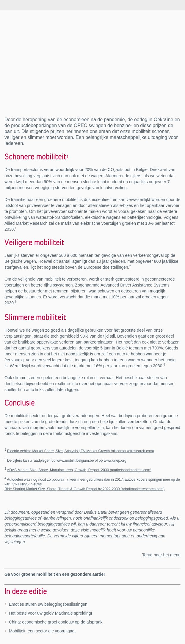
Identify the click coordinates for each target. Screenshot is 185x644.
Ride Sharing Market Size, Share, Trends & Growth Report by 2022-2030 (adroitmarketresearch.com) (84, 489)
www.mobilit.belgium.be (75, 461)
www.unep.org (115, 461)
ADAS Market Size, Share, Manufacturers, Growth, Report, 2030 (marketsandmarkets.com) (79, 470)
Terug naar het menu (161, 555)
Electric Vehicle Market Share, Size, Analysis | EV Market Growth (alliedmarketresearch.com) (81, 451)
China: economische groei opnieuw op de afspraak (56, 622)
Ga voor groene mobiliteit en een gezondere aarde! (55, 574)
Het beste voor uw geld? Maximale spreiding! (50, 613)
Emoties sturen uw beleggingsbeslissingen (48, 604)
